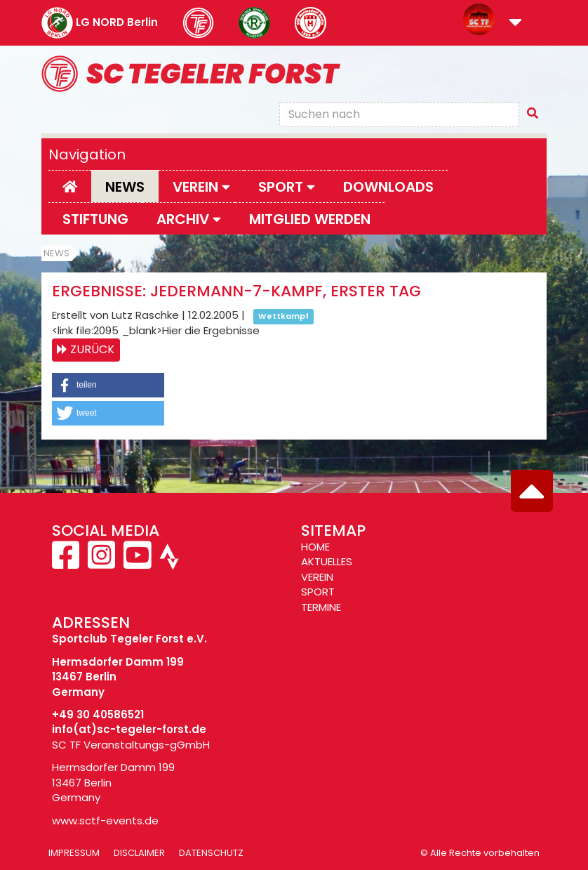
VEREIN (317, 577)
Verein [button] (201, 187)
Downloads (388, 187)
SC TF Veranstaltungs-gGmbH (131, 745)
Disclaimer (139, 853)
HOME (315, 547)
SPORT (318, 592)
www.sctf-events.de (105, 820)
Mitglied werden (310, 219)
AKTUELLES (327, 561)
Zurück (92, 349)
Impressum (74, 853)
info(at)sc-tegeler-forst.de (129, 729)
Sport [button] (287, 187)
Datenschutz (211, 853)
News (125, 187)
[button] (515, 24)
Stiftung (95, 219)
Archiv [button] (189, 219)
